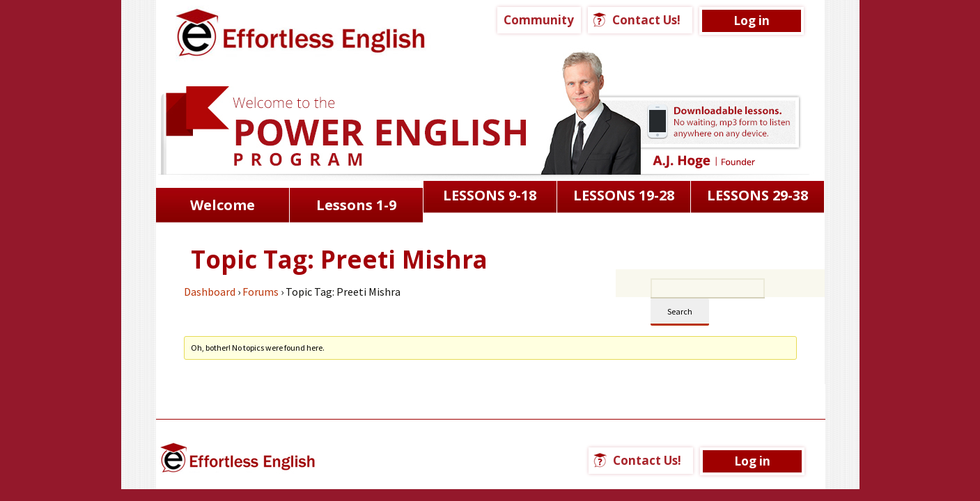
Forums (260, 292)
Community (539, 20)
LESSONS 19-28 (624, 195)
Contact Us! (646, 20)
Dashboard (210, 292)
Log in (752, 21)
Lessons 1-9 (356, 205)
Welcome (223, 205)
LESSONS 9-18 (490, 195)
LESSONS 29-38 (757, 195)
